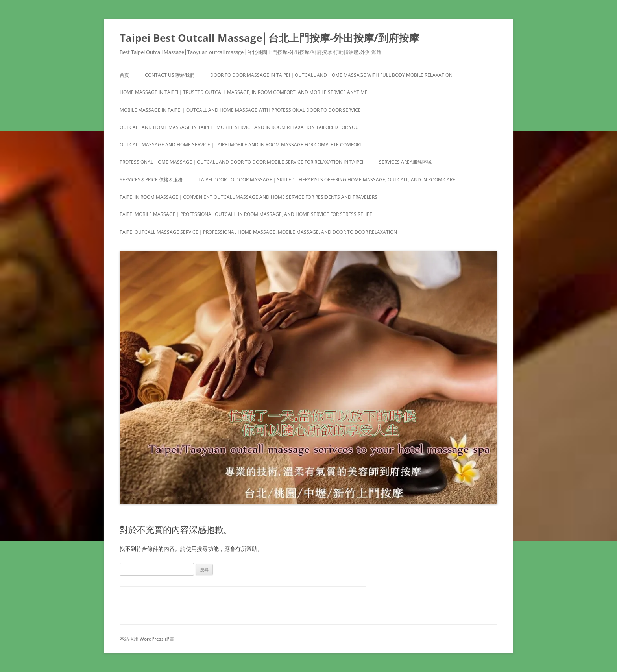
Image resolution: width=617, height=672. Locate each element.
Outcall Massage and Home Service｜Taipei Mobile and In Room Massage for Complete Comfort (241, 145)
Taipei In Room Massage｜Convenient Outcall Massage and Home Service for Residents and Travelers (248, 197)
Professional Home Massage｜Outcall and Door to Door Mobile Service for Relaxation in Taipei (241, 162)
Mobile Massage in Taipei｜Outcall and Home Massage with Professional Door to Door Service (240, 110)
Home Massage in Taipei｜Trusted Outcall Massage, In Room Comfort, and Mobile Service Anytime (244, 92)
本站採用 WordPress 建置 (147, 639)
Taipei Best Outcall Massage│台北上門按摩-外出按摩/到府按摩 (269, 38)
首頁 (124, 75)
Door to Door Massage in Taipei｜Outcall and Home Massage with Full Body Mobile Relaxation (331, 75)
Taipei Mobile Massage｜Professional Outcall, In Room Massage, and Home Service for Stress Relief (246, 214)
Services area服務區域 (405, 162)
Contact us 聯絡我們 (170, 75)
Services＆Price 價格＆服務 (151, 180)
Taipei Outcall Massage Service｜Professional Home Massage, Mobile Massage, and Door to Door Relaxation (258, 232)
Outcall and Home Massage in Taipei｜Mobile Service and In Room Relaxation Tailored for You (239, 127)
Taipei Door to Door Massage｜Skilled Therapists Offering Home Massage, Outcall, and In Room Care (327, 180)
